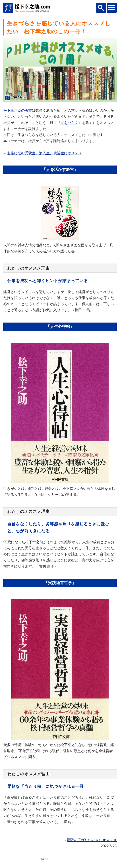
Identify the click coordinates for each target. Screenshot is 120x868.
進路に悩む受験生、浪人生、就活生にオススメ (44, 153)
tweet (45, 859)
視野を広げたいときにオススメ (92, 840)
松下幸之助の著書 (18, 110)
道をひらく (69, 123)
